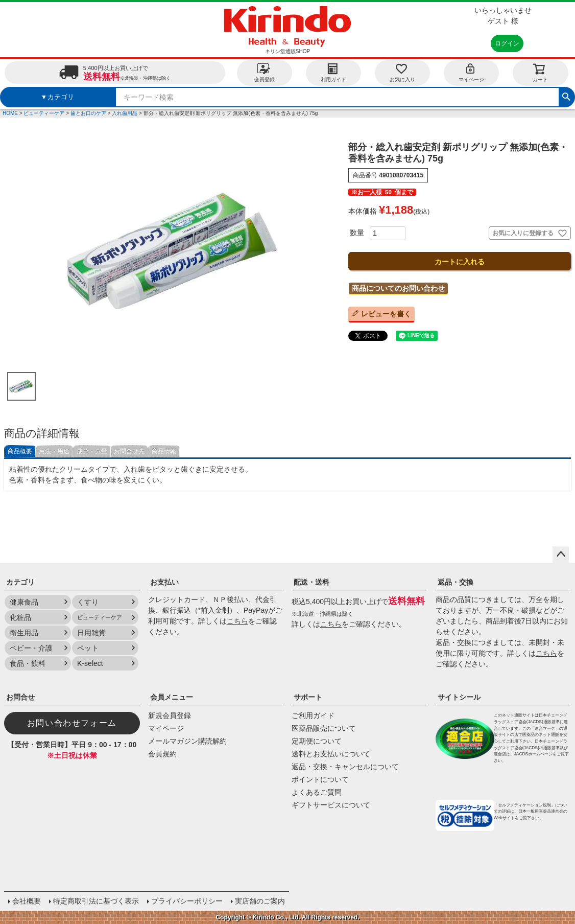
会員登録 (265, 72)
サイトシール (459, 697)
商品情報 (164, 451)
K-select (90, 663)
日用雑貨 (91, 633)
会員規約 (162, 754)
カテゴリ (20, 582)
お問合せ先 (129, 451)
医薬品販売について (324, 728)
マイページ (471, 72)
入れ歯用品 (125, 113)
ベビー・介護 (31, 648)
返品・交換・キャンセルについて (345, 767)
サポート (308, 697)
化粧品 (20, 617)
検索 (566, 96)
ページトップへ (561, 555)
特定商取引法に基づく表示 (96, 901)
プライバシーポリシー (187, 901)
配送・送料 (312, 582)
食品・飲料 (28, 663)
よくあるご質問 (317, 792)
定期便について (317, 741)
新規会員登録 (170, 715)
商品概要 (20, 451)
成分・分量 (92, 451)
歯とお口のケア (88, 113)
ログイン (507, 43)
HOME (10, 113)
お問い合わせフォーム (72, 723)
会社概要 (27, 901)
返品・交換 (456, 582)
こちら (237, 621)
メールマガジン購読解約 (187, 741)
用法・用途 (54, 451)
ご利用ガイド (313, 715)
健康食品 (24, 602)
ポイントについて (320, 779)
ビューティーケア (44, 113)
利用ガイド (333, 72)
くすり (88, 602)
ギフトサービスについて (331, 805)
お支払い (164, 582)
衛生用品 (24, 633)
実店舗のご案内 (260, 901)
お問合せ (20, 697)
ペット (88, 648)
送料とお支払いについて (331, 754)
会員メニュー (172, 697)
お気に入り (402, 72)
